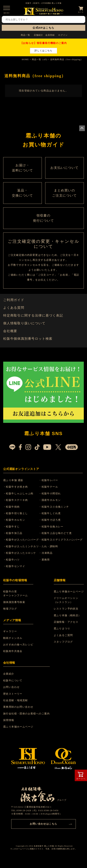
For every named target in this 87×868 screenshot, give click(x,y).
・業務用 (44, 560)
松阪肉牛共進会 (13, 651)
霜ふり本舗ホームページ (69, 592)
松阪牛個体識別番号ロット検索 (28, 339)
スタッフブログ (63, 642)
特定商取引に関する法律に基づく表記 (33, 315)
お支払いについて (64, 168)
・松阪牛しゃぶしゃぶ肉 (18, 494)
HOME (25, 59)
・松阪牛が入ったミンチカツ (21, 546)
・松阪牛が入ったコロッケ (20, 553)
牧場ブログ (10, 609)
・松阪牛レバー (48, 480)
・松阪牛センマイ (14, 566)
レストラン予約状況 (66, 609)
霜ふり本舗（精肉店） (67, 615)
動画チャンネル (13, 638)
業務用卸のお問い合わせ (18, 707)
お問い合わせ (11, 687)
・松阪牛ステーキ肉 (16, 500)
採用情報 (9, 720)
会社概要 (10, 331)
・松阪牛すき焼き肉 (16, 487)
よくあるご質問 (63, 635)
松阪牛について (13, 681)
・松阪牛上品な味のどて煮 (55, 533)
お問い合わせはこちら (43, 824)
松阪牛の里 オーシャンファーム (16, 593)
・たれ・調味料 (48, 546)
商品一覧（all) (40, 59)
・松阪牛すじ (11, 527)
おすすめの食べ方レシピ (18, 645)
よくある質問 (14, 308)
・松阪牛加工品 (13, 533)
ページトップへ (82, 128)
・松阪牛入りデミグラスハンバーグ (61, 540)
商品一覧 (26, 35)
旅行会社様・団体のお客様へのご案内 (27, 714)
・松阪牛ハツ (11, 560)
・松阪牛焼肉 (11, 507)
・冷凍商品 (46, 553)
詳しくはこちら (43, 51)
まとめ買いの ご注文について (64, 193)
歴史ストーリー (13, 694)
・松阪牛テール (48, 487)
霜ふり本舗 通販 (13, 480)
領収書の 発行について (43, 218)
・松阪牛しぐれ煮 (50, 513)
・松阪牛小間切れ (50, 494)
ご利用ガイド (14, 300)
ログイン (63, 35)
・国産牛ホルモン (50, 500)
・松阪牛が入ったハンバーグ (21, 540)
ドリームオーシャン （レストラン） (66, 600)
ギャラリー (10, 631)
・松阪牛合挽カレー (51, 527)
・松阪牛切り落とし (16, 513)
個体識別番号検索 (14, 602)
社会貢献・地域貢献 (16, 700)
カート (81, 12)
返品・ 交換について (23, 193)
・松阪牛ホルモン (14, 520)
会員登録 (50, 35)
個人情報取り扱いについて (24, 323)
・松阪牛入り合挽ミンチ (54, 507)
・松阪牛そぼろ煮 (50, 520)
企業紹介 (9, 674)
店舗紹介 (39, 35)
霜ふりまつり (62, 629)
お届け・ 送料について (23, 168)
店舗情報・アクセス (66, 622)
